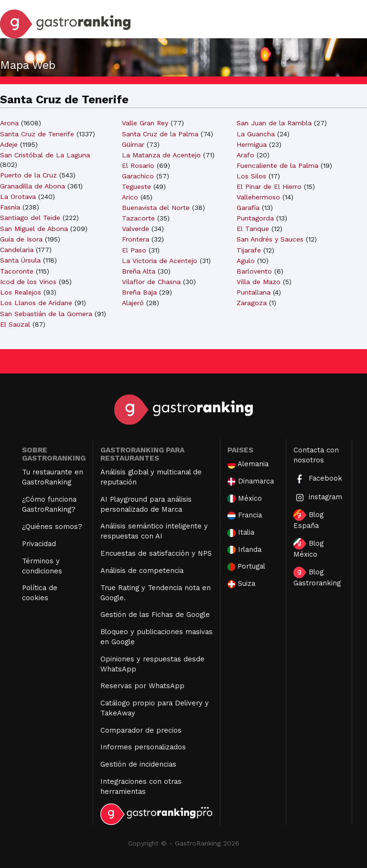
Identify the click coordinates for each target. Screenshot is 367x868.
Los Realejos (21, 292)
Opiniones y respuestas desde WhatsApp (152, 664)
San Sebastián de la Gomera (46, 314)
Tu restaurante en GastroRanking (53, 477)
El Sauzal (15, 324)
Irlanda (244, 550)
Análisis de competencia (142, 571)
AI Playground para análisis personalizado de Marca (146, 504)
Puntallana (254, 292)
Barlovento (254, 271)
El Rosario (138, 165)
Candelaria (17, 250)
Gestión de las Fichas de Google (155, 615)
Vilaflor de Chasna (151, 282)
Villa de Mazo (259, 282)
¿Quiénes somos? (52, 527)
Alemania (248, 464)
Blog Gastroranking (317, 577)
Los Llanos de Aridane (36, 303)
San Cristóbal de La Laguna (45, 155)
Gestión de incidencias (138, 764)
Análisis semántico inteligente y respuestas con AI (154, 531)
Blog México (308, 548)
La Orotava (18, 197)
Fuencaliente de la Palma (277, 165)
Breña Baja (139, 292)
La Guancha (256, 134)
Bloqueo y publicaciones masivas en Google (157, 637)
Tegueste (136, 187)
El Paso (134, 250)
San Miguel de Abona (34, 229)
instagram (318, 498)
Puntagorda (255, 218)
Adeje (9, 144)
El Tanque (253, 229)
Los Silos (251, 176)
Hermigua (252, 144)
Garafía (248, 208)
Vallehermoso (258, 197)
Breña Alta (139, 271)
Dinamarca (251, 481)
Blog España (308, 520)
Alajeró (133, 303)
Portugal (247, 566)
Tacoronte (17, 271)
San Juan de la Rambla (274, 123)
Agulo (246, 261)
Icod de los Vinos (28, 282)
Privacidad (39, 544)
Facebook (318, 479)
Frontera (135, 239)
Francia (245, 515)
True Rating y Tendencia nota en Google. (156, 593)
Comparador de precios (141, 730)
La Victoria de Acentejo (160, 261)
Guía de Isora (21, 239)
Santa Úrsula (20, 260)
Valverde (135, 229)
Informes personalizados (143, 747)
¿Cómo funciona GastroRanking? (49, 504)
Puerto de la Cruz (28, 175)
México (245, 499)
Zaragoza (252, 303)
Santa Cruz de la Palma (160, 134)
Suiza (241, 584)
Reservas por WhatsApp (142, 686)
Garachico (138, 176)
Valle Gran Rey (145, 123)
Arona (9, 123)
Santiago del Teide (30, 218)
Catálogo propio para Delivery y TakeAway (155, 708)
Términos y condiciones (42, 566)
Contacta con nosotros (316, 455)
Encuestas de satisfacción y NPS (156, 553)
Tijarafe (249, 250)
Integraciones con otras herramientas (141, 786)
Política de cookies (40, 593)
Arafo (245, 155)
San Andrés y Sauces (270, 239)
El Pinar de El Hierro (269, 187)
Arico (130, 197)
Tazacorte (138, 218)
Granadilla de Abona (32, 186)
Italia (241, 533)
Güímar (133, 144)
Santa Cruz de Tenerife (37, 134)
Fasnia (10, 207)
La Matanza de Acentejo (161, 155)
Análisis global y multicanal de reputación (151, 477)
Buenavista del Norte (156, 208)
